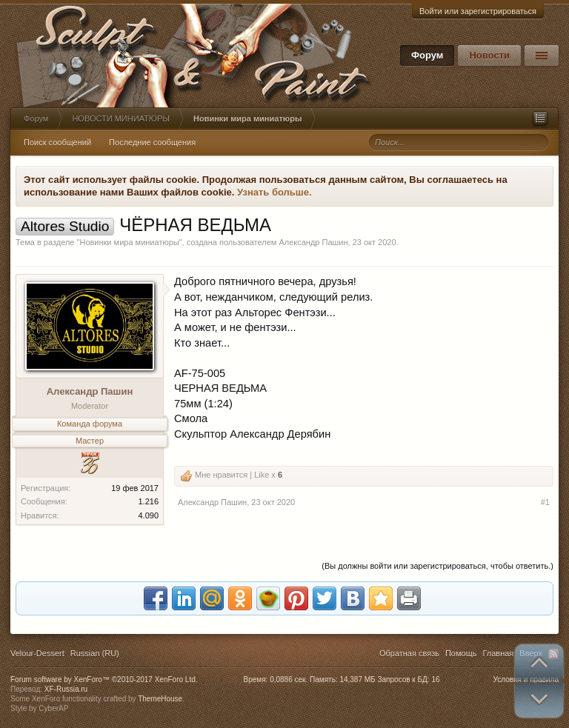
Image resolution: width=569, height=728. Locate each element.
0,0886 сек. (289, 679)
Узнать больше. (274, 192)
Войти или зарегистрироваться (478, 11)
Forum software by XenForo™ (104, 679)
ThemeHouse (160, 699)
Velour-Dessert (37, 653)
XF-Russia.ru (66, 689)
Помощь (461, 653)
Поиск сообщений (57, 142)
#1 (545, 502)
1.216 (148, 501)
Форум (427, 55)
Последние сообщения (152, 142)
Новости (489, 55)
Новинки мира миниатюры (129, 242)
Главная (498, 653)
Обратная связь (409, 653)
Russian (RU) (95, 653)
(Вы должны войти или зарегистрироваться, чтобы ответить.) (437, 566)
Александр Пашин (313, 242)
